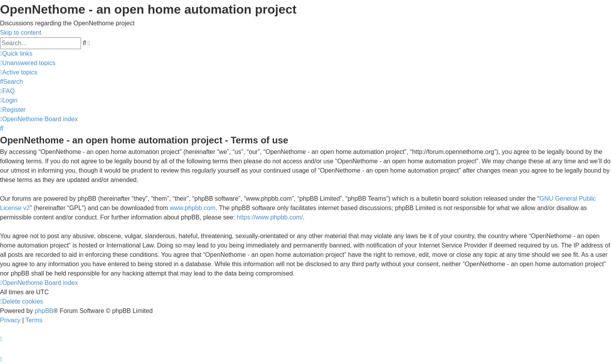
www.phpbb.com (193, 208)
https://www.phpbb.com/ (270, 217)
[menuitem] (28, 63)
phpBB (44, 311)
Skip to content (21, 33)
